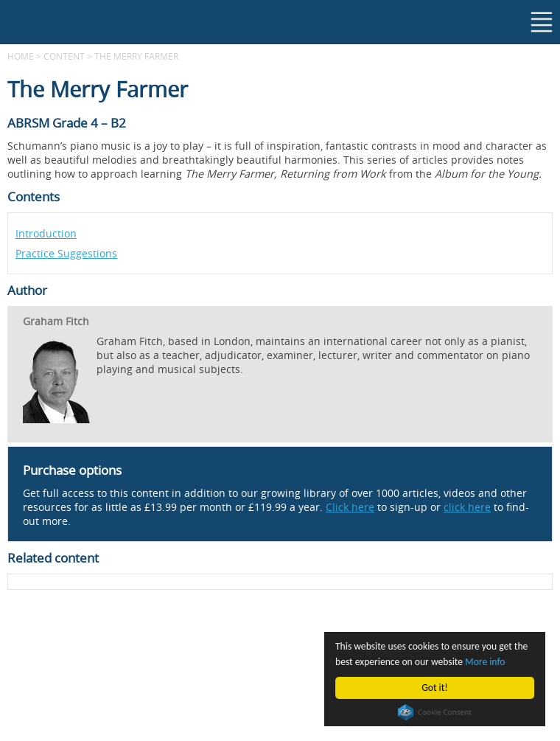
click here (467, 507)
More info (485, 662)
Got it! (434, 688)
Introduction (46, 233)
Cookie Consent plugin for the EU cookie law (435, 712)
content (64, 56)
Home (21, 56)
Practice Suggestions (66, 253)
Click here (350, 507)
